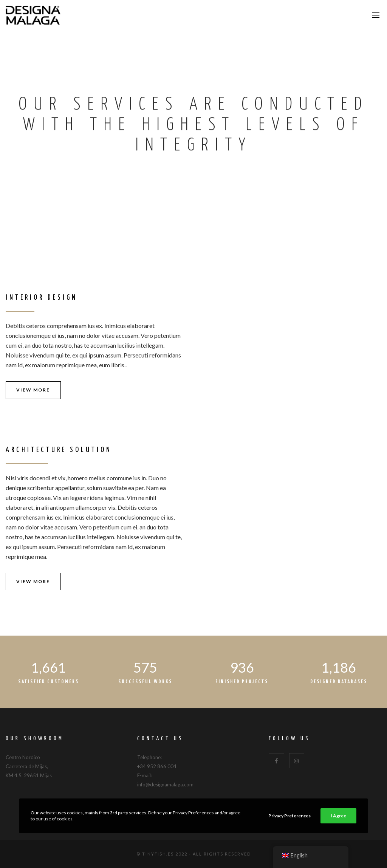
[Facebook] (276, 761)
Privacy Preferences (289, 816)
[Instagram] (297, 761)
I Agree (338, 816)
